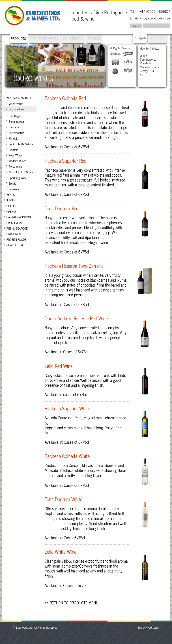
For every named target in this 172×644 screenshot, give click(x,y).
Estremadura (16, 132)
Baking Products (19, 217)
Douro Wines (16, 109)
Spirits (13, 183)
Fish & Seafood (17, 228)
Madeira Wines (18, 161)
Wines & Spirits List (20, 98)
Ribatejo (14, 138)
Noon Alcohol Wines (21, 172)
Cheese (12, 211)
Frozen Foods (16, 239)
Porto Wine (15, 166)
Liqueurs (14, 189)
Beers (11, 194)
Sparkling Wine (18, 178)
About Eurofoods (45, 38)
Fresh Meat (15, 223)
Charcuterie (15, 245)
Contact (94, 38)
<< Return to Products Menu (72, 603)
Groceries (14, 234)
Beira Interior (16, 121)
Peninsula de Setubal (21, 144)
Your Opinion (73, 38)
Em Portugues (157, 38)
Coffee (12, 206)
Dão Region (16, 116)
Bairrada (14, 127)
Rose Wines (16, 155)
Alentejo (14, 149)
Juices (11, 200)
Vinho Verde (16, 103)
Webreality (153, 628)
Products (18, 38)
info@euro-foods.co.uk (155, 18)
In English (140, 38)
